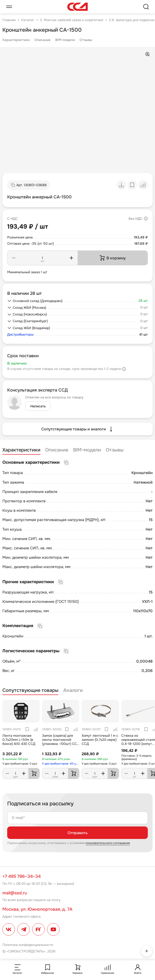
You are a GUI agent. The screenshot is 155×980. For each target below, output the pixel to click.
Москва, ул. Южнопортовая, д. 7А (37, 909)
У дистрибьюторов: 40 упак (61, 764)
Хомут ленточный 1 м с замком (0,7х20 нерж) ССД (100, 740)
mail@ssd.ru (15, 893)
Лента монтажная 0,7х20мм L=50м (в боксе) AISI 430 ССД (19, 740)
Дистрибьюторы (20, 335)
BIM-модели (65, 40)
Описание (42, 40)
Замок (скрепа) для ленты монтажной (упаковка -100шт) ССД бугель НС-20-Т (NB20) (61, 742)
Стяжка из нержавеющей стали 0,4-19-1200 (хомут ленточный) (138, 742)
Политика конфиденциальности (28, 945)
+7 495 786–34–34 (22, 876)
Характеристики (16, 40)
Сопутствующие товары (30, 690)
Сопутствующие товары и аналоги (77, 429)
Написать (38, 406)
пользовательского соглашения (108, 843)
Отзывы (86, 40)
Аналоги (73, 690)
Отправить (77, 833)
